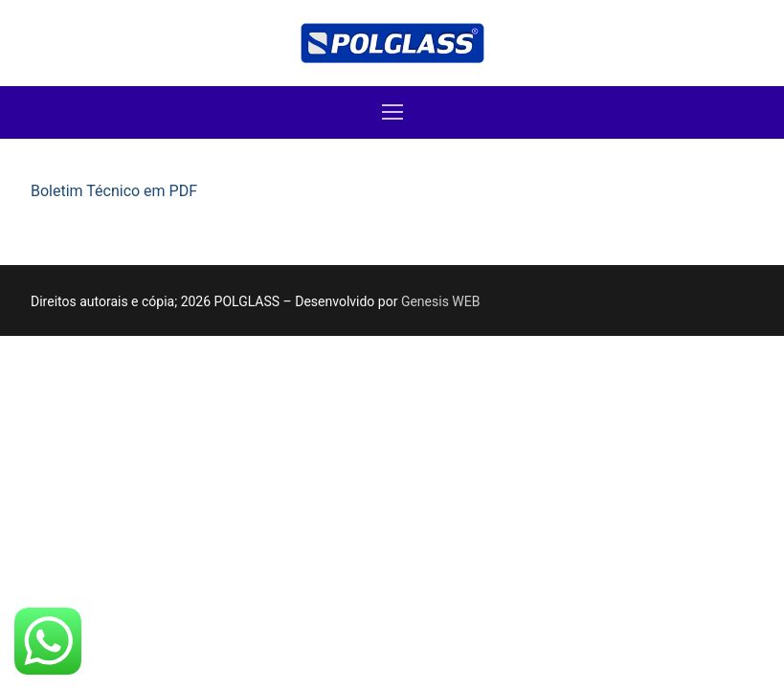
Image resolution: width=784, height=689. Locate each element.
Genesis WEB (441, 301)
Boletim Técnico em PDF (114, 191)
